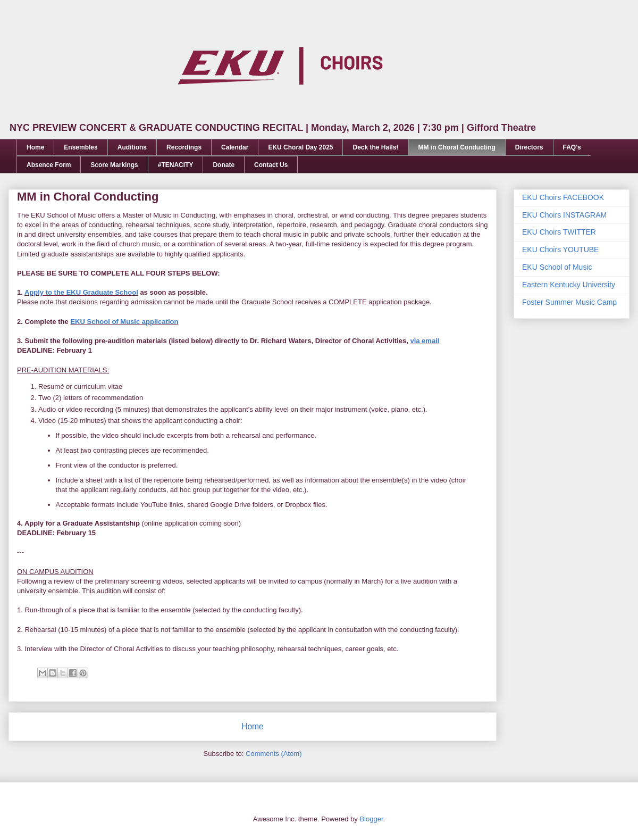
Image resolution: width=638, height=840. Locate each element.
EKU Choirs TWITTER (559, 232)
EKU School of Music (557, 267)
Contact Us (271, 165)
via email (425, 341)
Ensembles (81, 147)
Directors (529, 147)
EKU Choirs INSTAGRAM (564, 215)
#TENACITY (176, 165)
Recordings (184, 147)
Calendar (235, 147)
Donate (224, 165)
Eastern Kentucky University (569, 285)
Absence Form (49, 165)
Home (35, 147)
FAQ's (572, 147)
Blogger (371, 819)
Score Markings (114, 165)
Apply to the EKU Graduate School (81, 292)
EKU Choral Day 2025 (300, 147)
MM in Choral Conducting (457, 147)
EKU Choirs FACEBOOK (563, 197)
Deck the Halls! (375, 147)
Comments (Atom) (274, 754)
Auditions (132, 147)
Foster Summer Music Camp (569, 302)
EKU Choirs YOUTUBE (560, 249)
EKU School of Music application (124, 322)
